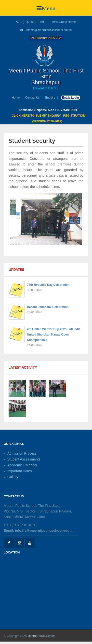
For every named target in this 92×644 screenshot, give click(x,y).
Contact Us (33, 98)
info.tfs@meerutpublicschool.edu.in (49, 30)
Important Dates (20, 471)
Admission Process (22, 453)
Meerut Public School (41, 636)
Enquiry (50, 98)
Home (16, 98)
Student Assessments (24, 459)
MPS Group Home (64, 22)
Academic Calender (22, 465)
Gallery (13, 477)
